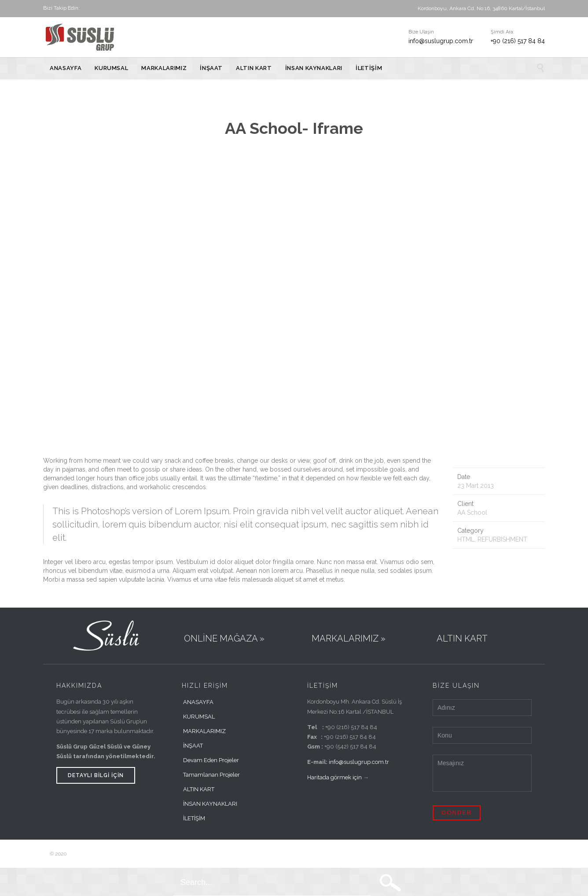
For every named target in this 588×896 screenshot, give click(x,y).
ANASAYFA (198, 702)
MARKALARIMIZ (204, 731)
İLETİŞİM (194, 818)
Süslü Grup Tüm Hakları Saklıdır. (107, 854)
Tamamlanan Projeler (211, 775)
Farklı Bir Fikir (163, 854)
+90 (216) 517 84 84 (518, 41)
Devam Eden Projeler (211, 760)
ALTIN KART (199, 789)
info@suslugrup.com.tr (441, 41)
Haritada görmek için (334, 777)
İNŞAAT (193, 746)
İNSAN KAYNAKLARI (210, 804)
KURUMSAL (199, 717)
